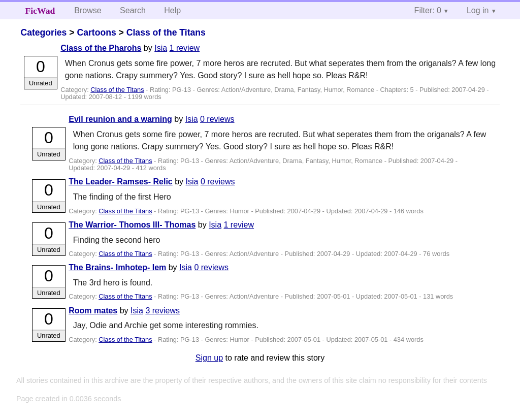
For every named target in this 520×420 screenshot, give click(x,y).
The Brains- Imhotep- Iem (117, 267)
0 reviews (217, 119)
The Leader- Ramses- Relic (121, 182)
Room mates (93, 311)
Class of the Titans (166, 33)
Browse (88, 10)
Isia (161, 48)
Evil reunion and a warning (120, 119)
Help (172, 10)
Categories (43, 33)
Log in (478, 10)
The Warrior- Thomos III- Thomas (132, 225)
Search (133, 10)
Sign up (209, 358)
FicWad (40, 11)
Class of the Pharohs (101, 48)
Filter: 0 (428, 10)
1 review (185, 48)
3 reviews (162, 311)
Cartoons (96, 33)
